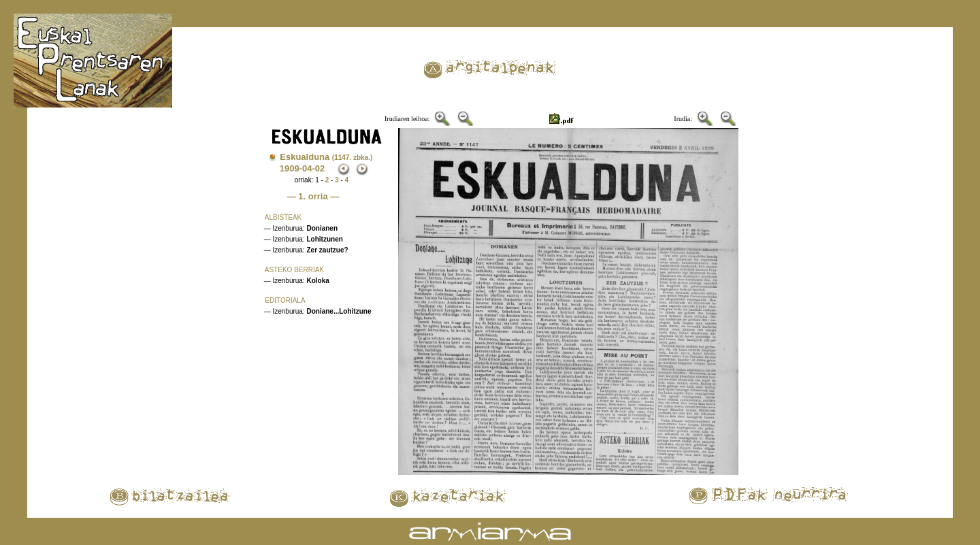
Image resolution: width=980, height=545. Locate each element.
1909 (290, 168)
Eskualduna (326, 157)
